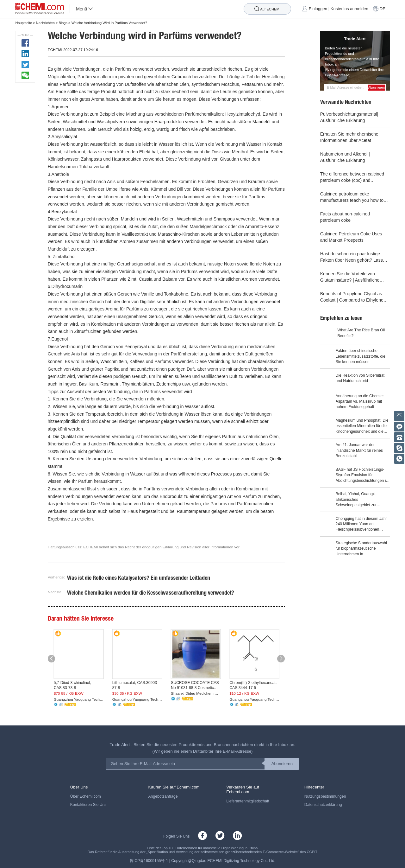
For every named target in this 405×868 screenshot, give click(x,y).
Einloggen (318, 9)
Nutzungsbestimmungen (325, 796)
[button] (51, 659)
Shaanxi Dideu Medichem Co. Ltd (196, 693)
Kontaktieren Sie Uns (88, 805)
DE (383, 9)
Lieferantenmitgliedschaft (248, 801)
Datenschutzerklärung (323, 805)
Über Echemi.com (86, 796)
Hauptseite (24, 23)
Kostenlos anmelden (349, 9)
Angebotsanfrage (163, 796)
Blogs (63, 23)
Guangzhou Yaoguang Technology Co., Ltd (79, 699)
